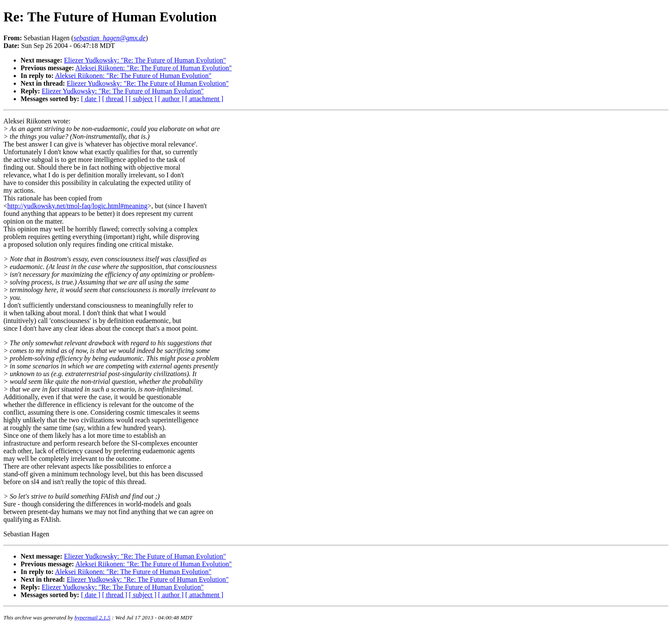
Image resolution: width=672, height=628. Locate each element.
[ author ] (171, 99)
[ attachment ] (204, 99)
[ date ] (91, 99)
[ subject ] (143, 99)
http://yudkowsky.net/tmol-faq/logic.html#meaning (77, 206)
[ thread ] (115, 99)
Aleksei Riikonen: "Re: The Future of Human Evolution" (154, 68)
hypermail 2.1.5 (93, 618)
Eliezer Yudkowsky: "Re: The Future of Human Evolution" (145, 60)
